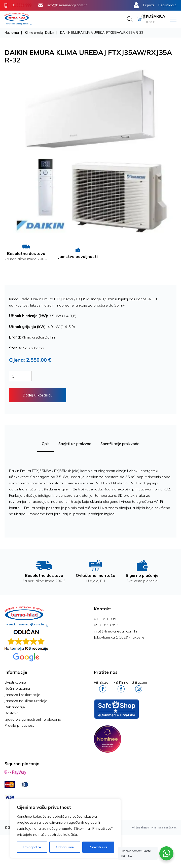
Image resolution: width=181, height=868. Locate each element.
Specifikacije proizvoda (120, 444)
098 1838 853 (106, 625)
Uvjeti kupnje (15, 682)
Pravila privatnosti (20, 725)
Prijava (149, 5)
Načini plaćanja (17, 688)
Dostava (12, 713)
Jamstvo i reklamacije (22, 695)
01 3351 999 (105, 619)
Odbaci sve (65, 847)
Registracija (167, 5)
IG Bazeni (139, 686)
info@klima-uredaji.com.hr (116, 631)
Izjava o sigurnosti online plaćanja (33, 719)
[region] (65, 828)
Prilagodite (32, 847)
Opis (46, 444)
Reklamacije (15, 707)
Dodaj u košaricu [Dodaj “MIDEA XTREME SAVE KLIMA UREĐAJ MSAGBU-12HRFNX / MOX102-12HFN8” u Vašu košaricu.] (38, 395)
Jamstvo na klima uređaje (26, 701)
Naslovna (12, 32)
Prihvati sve (98, 847)
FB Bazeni (103, 686)
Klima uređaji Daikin (40, 32)
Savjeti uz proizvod (75, 444)
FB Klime (121, 686)
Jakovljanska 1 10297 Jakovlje (119, 637)
